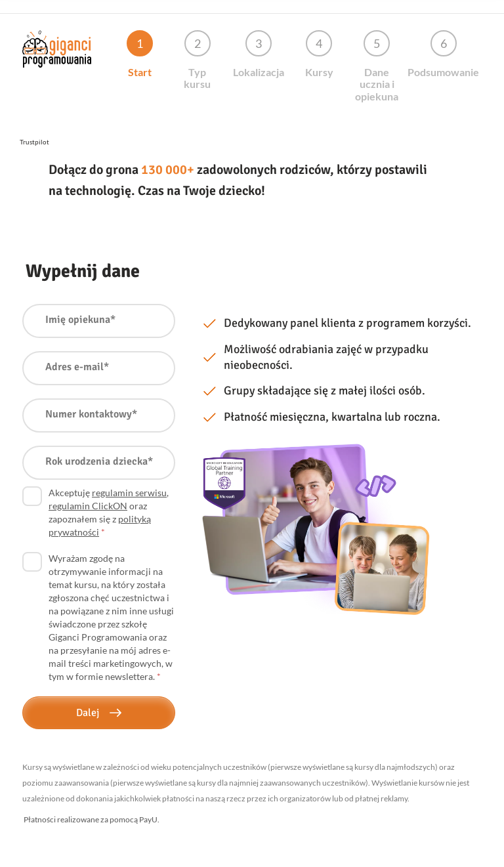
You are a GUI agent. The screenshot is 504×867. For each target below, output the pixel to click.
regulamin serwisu (129, 493)
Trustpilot (34, 142)
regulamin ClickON (88, 506)
